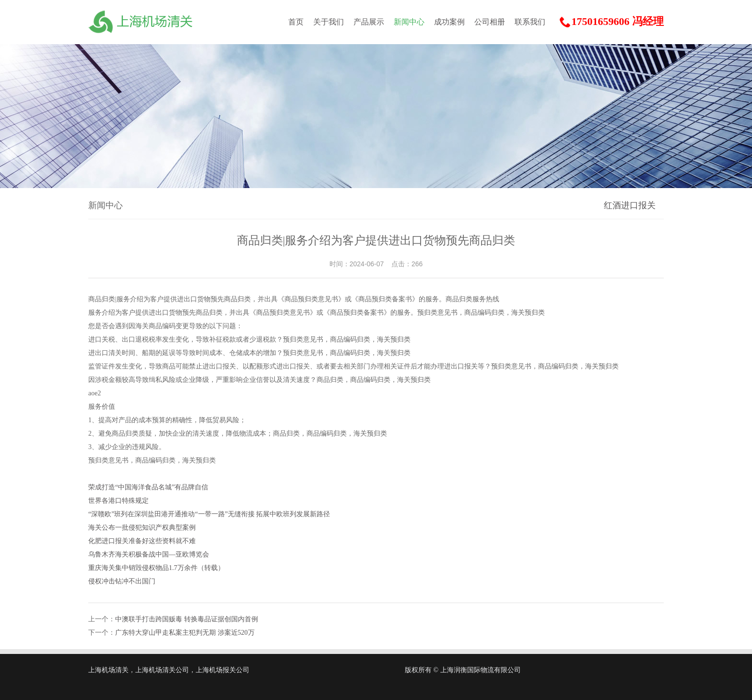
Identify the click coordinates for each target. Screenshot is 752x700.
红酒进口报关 (630, 205)
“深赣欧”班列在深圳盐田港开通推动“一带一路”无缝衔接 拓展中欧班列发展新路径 (209, 514)
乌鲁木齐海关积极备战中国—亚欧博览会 (149, 554)
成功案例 (449, 22)
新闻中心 (409, 22)
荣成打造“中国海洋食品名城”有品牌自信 (148, 487)
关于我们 (329, 22)
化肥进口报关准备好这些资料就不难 (142, 541)
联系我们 (530, 22)
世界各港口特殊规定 (118, 501)
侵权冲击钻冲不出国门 (122, 581)
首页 (296, 22)
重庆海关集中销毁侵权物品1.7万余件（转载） (156, 568)
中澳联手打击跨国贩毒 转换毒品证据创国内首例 (187, 619)
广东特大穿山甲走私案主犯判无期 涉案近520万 (185, 633)
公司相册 (490, 22)
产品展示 (369, 22)
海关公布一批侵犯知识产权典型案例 (142, 528)
